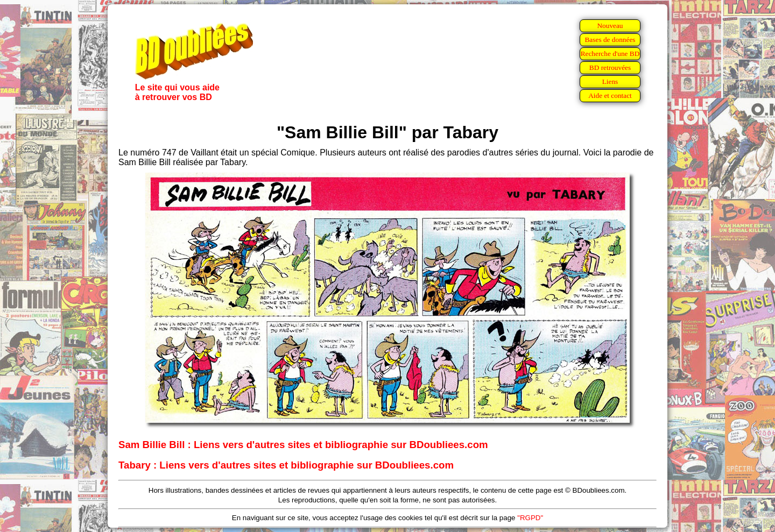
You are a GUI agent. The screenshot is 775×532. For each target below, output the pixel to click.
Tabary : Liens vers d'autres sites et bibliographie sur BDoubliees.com (286, 465)
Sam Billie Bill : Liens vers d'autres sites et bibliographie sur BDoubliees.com (303, 445)
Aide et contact (610, 95)
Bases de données (610, 40)
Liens (610, 81)
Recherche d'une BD (610, 54)
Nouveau (610, 26)
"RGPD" (530, 518)
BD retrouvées (610, 68)
